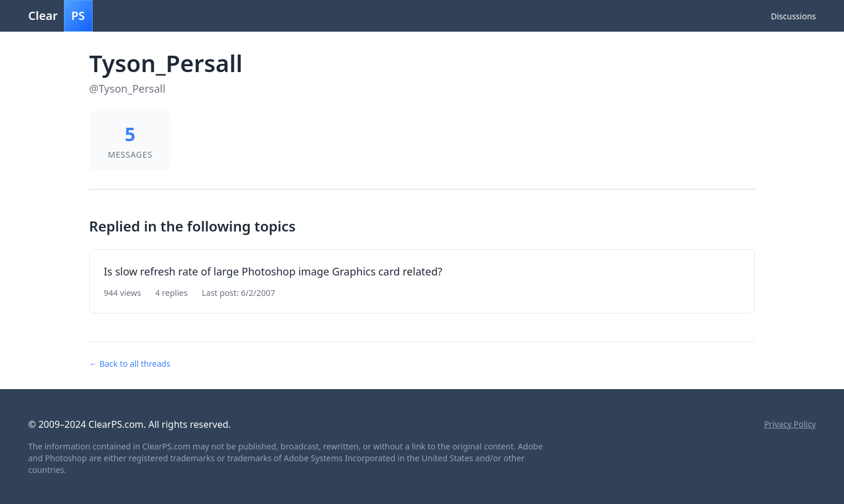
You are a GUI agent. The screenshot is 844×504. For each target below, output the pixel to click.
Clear (60, 16)
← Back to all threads (130, 364)
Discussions (793, 16)
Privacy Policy (790, 424)
